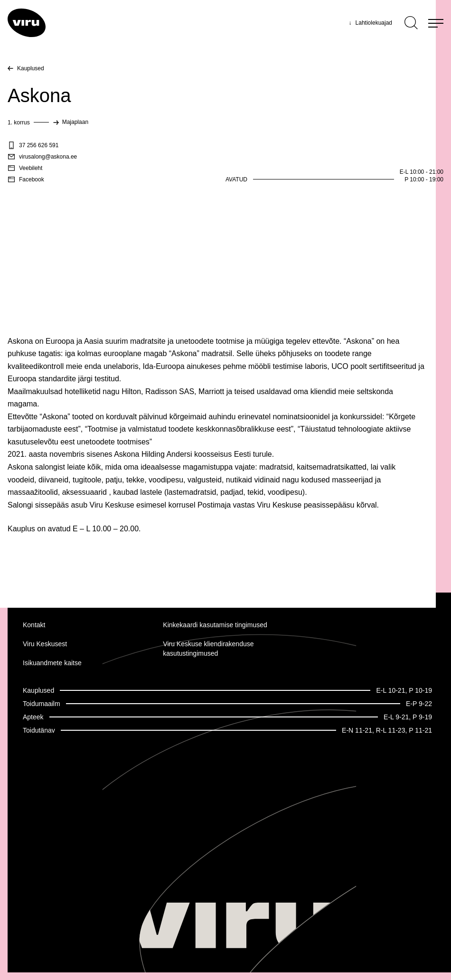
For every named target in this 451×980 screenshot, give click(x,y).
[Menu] (436, 23)
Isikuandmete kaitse (52, 663)
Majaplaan (75, 122)
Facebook (26, 179)
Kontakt (34, 625)
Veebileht (25, 168)
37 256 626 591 (33, 145)
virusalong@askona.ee (42, 157)
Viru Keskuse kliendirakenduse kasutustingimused (208, 649)
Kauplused (31, 68)
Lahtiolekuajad (371, 23)
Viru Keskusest (45, 644)
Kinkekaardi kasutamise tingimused (215, 625)
